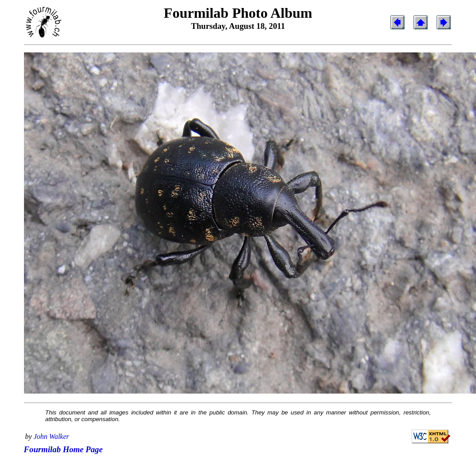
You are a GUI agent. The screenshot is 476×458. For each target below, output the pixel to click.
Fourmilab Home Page (63, 449)
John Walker (52, 436)
